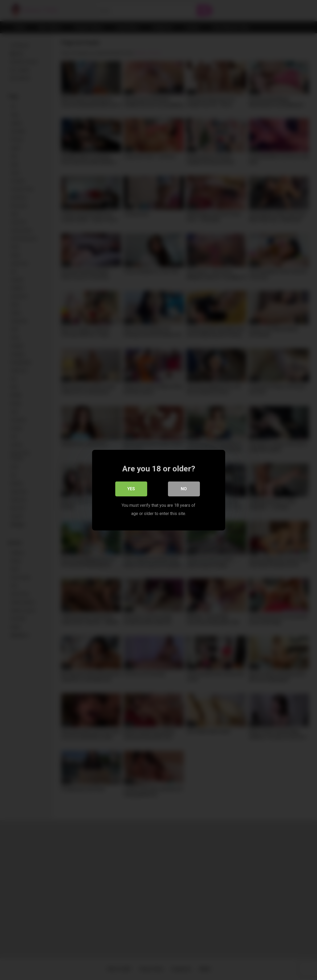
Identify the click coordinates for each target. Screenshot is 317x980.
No (184, 489)
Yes (131, 489)
